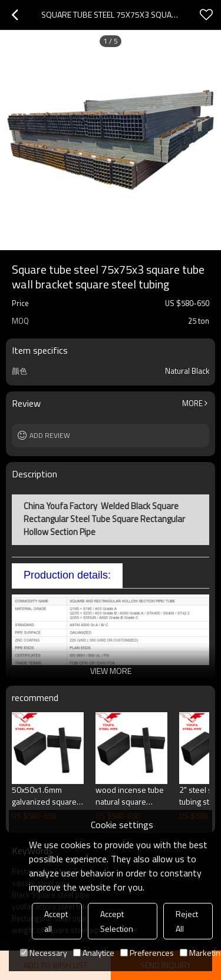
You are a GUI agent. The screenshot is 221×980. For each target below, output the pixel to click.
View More (111, 671)
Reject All (187, 921)
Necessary (44, 953)
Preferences (147, 953)
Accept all (56, 921)
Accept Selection (117, 921)
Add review (50, 435)
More (192, 403)
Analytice (94, 953)
